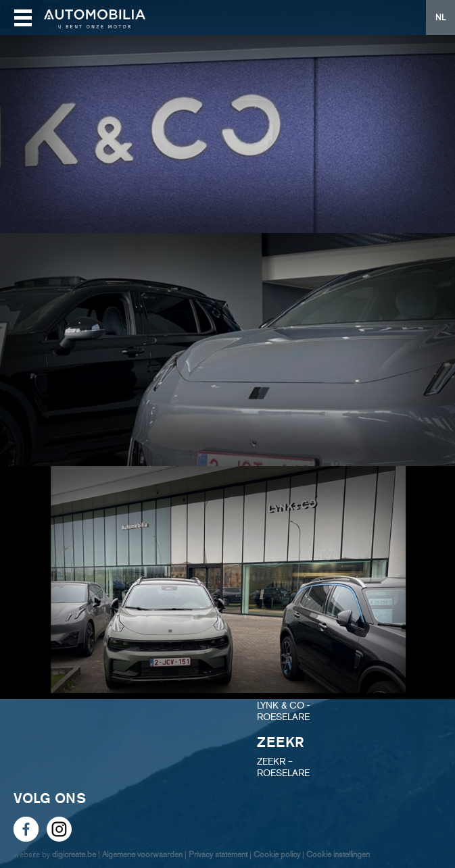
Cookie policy (277, 854)
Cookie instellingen (338, 854)
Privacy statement (218, 854)
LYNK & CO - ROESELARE (283, 711)
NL (440, 17)
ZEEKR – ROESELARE (283, 767)
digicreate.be (74, 854)
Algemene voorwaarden (142, 854)
